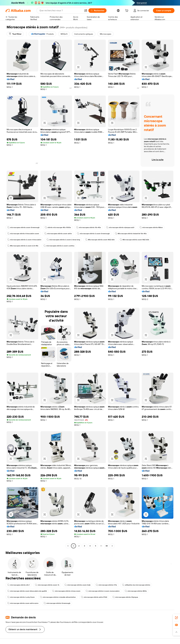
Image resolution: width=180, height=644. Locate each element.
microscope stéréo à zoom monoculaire (103, 591)
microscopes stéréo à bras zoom (66, 591)
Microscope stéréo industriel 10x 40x (131, 234)
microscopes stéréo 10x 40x (88, 227)
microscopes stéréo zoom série (58, 234)
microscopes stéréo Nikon (151, 227)
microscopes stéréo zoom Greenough (23, 227)
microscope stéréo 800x (136, 591)
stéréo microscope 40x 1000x (58, 227)
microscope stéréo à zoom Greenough (93, 234)
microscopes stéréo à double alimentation (58, 597)
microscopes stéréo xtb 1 (19, 585)
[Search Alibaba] (61, 11)
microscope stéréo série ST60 (94, 597)
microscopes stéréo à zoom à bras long (63, 240)
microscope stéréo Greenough (57, 603)
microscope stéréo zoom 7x (47, 585)
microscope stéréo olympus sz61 (120, 227)
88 (107, 546)
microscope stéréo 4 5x (106, 585)
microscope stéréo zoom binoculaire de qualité (27, 591)
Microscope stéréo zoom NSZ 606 (100, 240)
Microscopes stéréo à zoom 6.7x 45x (23, 246)
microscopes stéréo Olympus (125, 597)
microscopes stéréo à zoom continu (59, 246)
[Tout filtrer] (15, 34)
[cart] (127, 11)
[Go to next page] (112, 546)
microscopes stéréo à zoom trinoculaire (24, 240)
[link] (176, 618)
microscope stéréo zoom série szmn (23, 603)
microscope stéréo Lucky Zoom (21, 597)
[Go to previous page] (68, 546)
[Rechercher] (97, 11)
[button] (86, 11)
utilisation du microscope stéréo (136, 585)
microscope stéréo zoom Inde (77, 585)
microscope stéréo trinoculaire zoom (23, 234)
